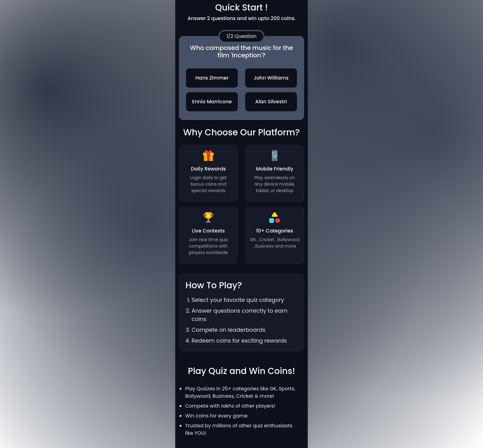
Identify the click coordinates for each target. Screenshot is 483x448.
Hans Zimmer (212, 78)
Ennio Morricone (212, 102)
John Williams (271, 78)
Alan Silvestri (271, 102)
